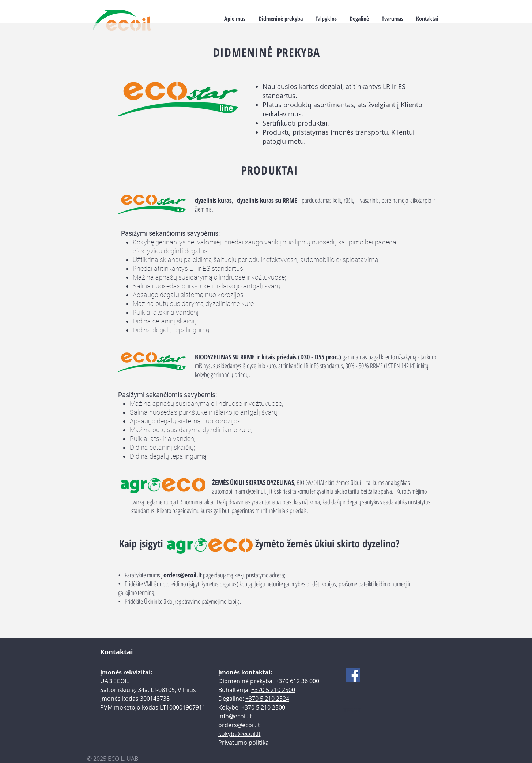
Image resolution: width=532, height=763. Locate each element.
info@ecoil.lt (235, 716)
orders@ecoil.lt (183, 575)
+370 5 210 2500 (273, 690)
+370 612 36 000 (297, 681)
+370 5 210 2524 (267, 699)
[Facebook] (353, 675)
